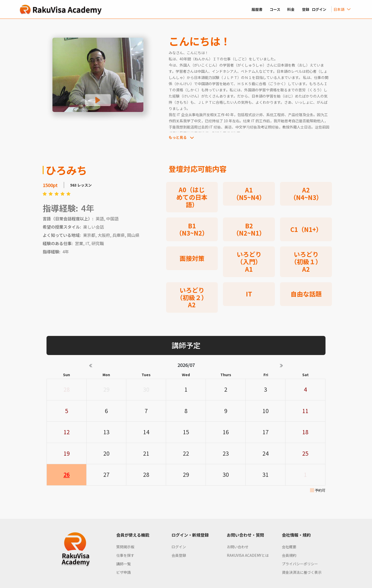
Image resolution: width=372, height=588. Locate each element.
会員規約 (289, 555)
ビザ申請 (123, 572)
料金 (291, 9)
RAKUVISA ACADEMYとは (248, 555)
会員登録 (179, 555)
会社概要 (289, 547)
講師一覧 (123, 564)
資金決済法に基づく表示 (302, 572)
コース (275, 9)
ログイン (179, 547)
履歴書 (257, 9)
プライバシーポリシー (300, 564)
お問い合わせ (238, 547)
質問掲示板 (125, 547)
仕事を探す (125, 555)
